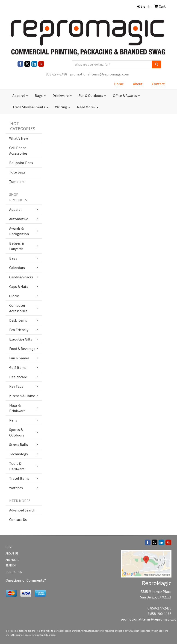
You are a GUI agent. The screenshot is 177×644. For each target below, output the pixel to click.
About (138, 84)
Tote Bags (17, 172)
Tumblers (17, 182)
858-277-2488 (56, 74)
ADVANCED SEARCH (12, 563)
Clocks (14, 296)
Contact (158, 84)
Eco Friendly (19, 330)
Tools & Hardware (17, 466)
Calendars (17, 268)
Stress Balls (19, 445)
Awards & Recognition (19, 231)
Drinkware (62, 95)
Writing (63, 107)
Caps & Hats (19, 286)
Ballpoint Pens (21, 163)
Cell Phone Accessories (18, 150)
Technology (19, 454)
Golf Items (18, 367)
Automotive (19, 219)
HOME (9, 547)
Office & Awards (126, 95)
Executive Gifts (21, 339)
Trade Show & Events (30, 107)
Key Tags (16, 386)
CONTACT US (14, 572)
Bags (40, 95)
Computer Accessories (18, 308)
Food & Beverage (22, 349)
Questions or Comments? (26, 580)
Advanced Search (22, 510)
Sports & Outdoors (17, 432)
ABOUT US (12, 553)
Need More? (88, 107)
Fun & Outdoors (92, 95)
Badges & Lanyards (16, 246)
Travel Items (19, 478)
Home (119, 84)
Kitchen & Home (22, 396)
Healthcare (18, 377)
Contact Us (18, 520)
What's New (19, 138)
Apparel (20, 95)
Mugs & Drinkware (17, 408)
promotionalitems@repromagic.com (100, 74)
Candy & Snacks (21, 277)
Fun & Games (19, 358)
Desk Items (18, 320)
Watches (16, 488)
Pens (13, 420)
